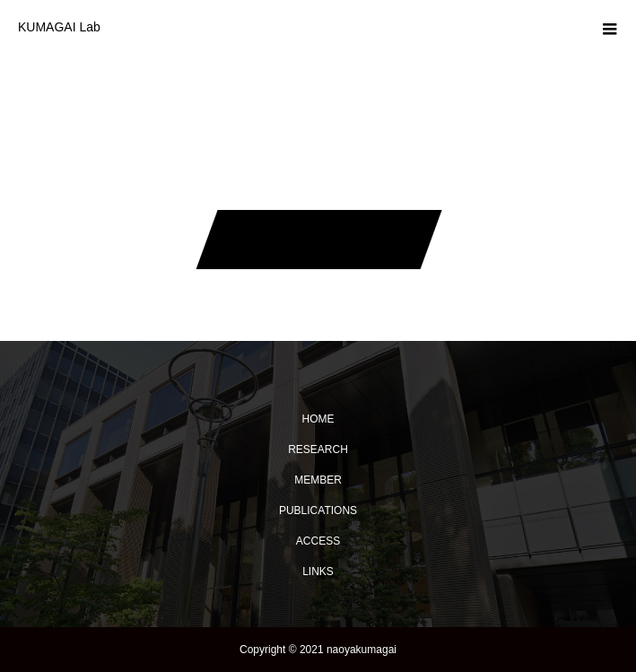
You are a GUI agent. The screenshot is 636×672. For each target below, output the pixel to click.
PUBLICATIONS (318, 511)
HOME (318, 419)
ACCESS (318, 541)
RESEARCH (318, 449)
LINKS (318, 572)
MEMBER (318, 480)
